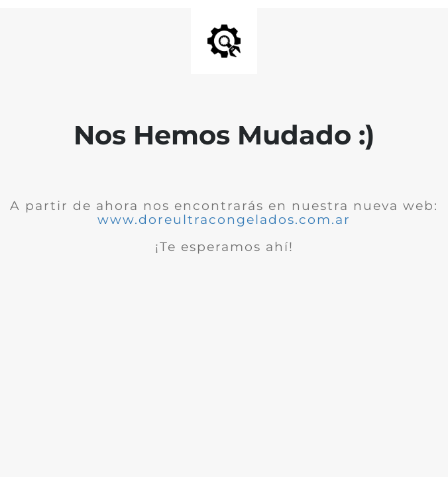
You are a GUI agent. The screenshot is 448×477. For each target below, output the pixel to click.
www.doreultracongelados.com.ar (224, 220)
